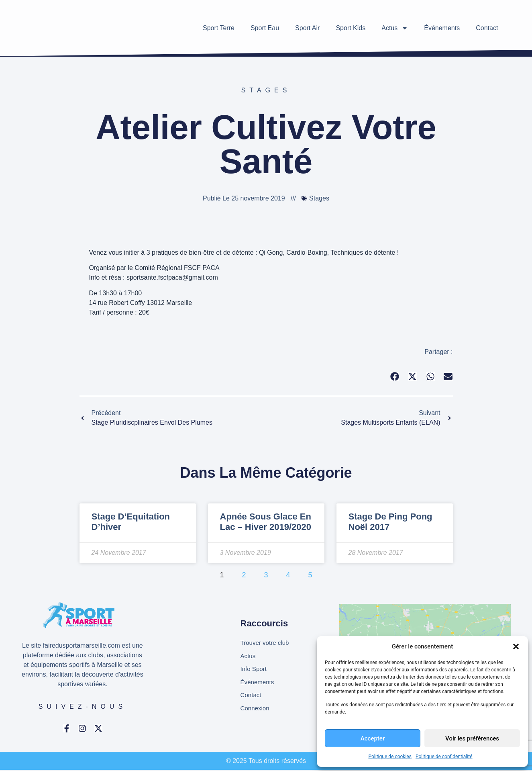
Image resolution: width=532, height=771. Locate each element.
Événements (442, 28)
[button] (516, 646)
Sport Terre (219, 28)
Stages (266, 90)
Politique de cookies (390, 757)
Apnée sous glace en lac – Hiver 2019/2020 (266, 522)
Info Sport (254, 669)
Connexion (256, 710)
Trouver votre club (266, 642)
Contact (487, 28)
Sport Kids (351, 28)
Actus (395, 28)
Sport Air (307, 28)
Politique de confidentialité (444, 757)
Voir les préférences (472, 738)
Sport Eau (265, 28)
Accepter (373, 738)
